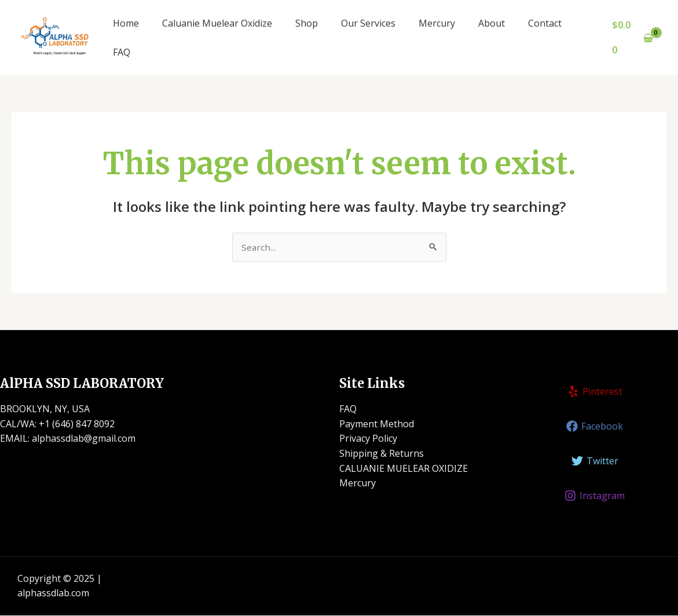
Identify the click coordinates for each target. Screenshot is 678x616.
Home (126, 23)
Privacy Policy (368, 439)
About (492, 23)
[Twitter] (595, 461)
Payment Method (377, 424)
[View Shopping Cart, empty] (632, 37)
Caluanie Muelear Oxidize (217, 23)
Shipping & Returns (382, 454)
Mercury (437, 23)
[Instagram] (595, 496)
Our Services (368, 23)
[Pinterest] (595, 392)
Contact (545, 23)
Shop (307, 23)
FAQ (122, 52)
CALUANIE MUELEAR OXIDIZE (404, 469)
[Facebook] (595, 427)
